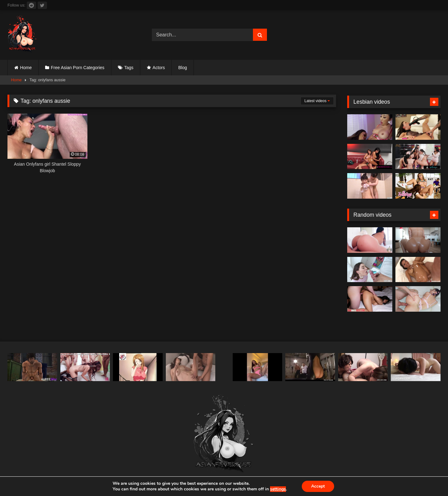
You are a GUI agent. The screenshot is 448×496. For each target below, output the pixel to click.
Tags (129, 68)
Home (26, 68)
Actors (159, 68)
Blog (183, 68)
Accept (318, 486)
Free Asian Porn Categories (78, 68)
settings (278, 489)
